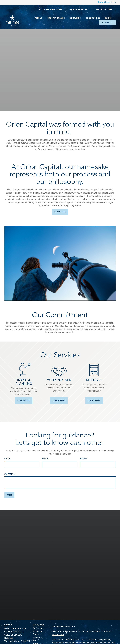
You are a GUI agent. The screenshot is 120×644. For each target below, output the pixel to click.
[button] (39, 18)
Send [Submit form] (9, 495)
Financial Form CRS (66, 627)
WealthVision (104, 9)
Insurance (37, 637)
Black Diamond (79, 9)
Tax (34, 640)
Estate (36, 634)
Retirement (38, 628)
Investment (38, 631)
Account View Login (50, 9)
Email (45, 459)
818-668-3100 (18, 632)
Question (10, 474)
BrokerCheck (58, 635)
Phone (84, 459)
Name (7, 459)
